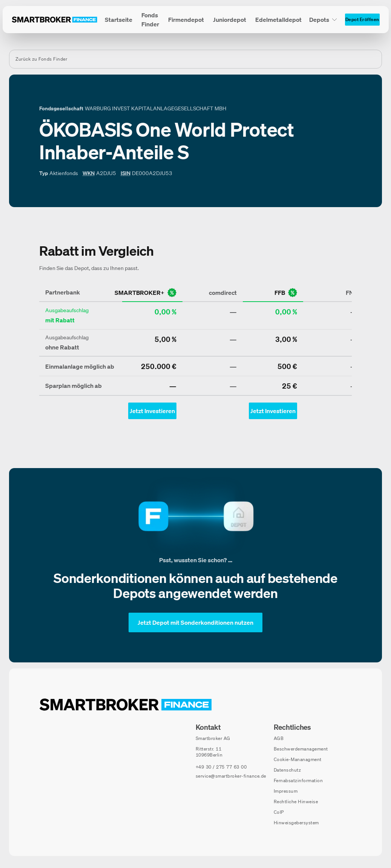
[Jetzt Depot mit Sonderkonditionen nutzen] (195, 622)
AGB (279, 738)
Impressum (286, 791)
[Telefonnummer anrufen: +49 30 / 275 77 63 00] (221, 767)
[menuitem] (119, 20)
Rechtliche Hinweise (296, 802)
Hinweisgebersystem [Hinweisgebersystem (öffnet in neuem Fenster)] (296, 823)
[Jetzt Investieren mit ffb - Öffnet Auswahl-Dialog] (273, 411)
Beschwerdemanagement (301, 749)
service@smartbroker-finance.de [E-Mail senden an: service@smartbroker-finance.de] (231, 776)
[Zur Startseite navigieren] (126, 705)
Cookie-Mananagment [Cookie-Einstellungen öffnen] (298, 759)
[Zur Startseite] (54, 20)
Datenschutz (287, 770)
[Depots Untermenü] (323, 20)
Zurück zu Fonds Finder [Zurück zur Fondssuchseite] (41, 59)
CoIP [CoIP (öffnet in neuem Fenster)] (279, 812)
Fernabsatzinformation (298, 780)
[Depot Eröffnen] (362, 20)
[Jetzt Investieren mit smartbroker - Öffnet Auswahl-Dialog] (152, 411)
